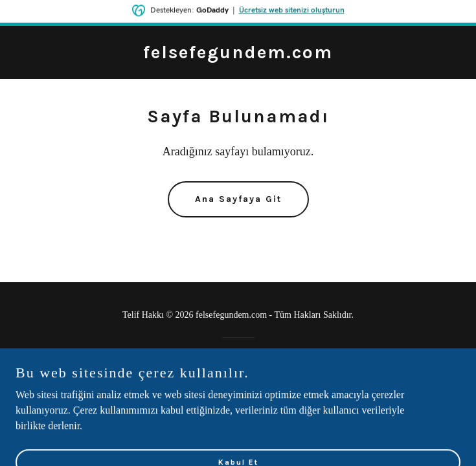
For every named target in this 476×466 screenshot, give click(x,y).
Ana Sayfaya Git (238, 199)
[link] (238, 55)
